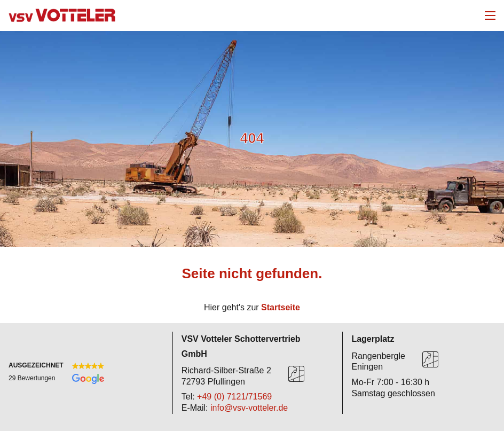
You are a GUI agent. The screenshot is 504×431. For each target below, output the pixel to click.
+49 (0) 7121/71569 (234, 397)
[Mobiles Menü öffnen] (490, 15)
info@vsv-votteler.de (249, 408)
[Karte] (296, 376)
